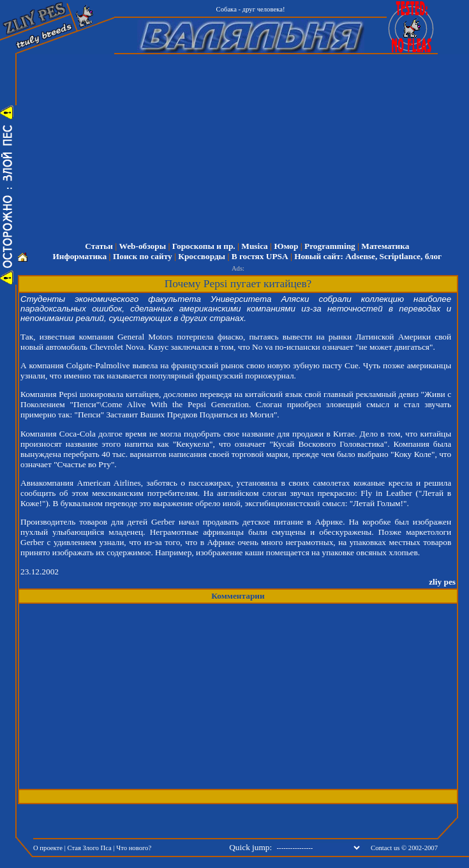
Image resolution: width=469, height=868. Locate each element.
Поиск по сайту (143, 256)
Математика (385, 246)
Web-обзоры (143, 246)
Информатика (79, 256)
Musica (254, 246)
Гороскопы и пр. (204, 246)
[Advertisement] (247, 144)
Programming (330, 246)
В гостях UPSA (260, 256)
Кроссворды (202, 256)
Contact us (385, 848)
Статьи (99, 246)
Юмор (286, 246)
